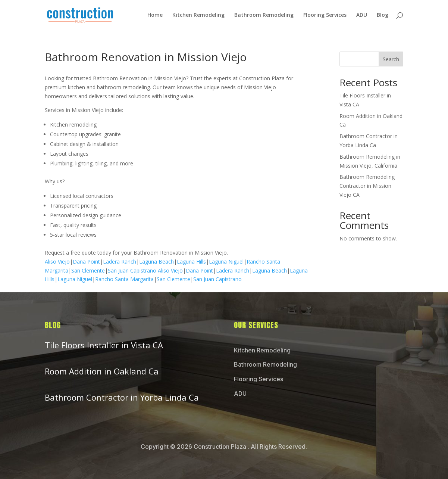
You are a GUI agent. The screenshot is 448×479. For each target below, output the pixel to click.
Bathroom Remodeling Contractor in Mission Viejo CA (367, 186)
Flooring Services (325, 15)
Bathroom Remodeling (264, 15)
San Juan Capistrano (132, 270)
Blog (383, 15)
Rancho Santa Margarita (124, 279)
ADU (362, 15)
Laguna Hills (191, 262)
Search (391, 59)
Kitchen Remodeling (198, 15)
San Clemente (88, 270)
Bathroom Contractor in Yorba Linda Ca (122, 397)
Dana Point (86, 262)
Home (155, 15)
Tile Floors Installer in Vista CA (104, 345)
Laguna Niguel (226, 262)
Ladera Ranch (120, 262)
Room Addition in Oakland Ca (102, 371)
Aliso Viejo (57, 262)
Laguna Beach (156, 262)
